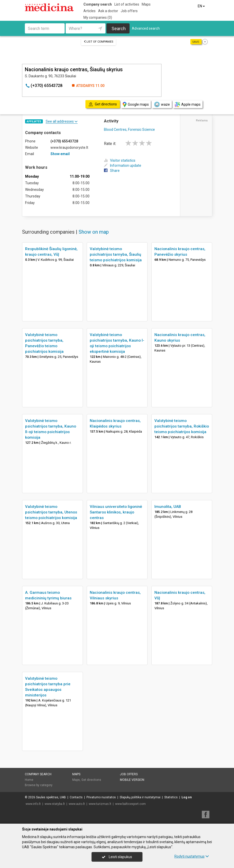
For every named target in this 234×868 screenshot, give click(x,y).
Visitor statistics (120, 160)
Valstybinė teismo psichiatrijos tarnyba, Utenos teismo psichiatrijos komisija (51, 512)
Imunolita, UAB (168, 507)
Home (29, 780)
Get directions (91, 780)
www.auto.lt (77, 804)
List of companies (98, 42)
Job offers (129, 11)
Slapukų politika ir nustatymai (140, 797)
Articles (89, 11)
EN (202, 6)
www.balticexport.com (130, 804)
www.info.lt (33, 804)
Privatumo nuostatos (101, 797)
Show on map (94, 232)
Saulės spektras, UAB (51, 797)
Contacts (76, 797)
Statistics (171, 797)
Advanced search (146, 28)
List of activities (127, 4)
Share (112, 171)
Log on (187, 797)
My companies (98, 17)
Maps (146, 4)
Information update (123, 165)
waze (162, 104)
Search (119, 29)
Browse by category (39, 785)
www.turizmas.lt (100, 804)
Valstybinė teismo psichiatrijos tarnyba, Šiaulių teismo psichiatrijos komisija (116, 254)
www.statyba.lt (55, 804)
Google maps (136, 105)
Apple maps (188, 105)
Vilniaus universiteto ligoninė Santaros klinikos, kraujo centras (116, 512)
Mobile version (132, 780)
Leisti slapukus (117, 857)
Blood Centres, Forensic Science (129, 130)
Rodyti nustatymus (192, 856)
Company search (98, 4)
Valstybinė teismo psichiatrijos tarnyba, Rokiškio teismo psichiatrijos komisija (182, 426)
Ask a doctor (108, 11)
